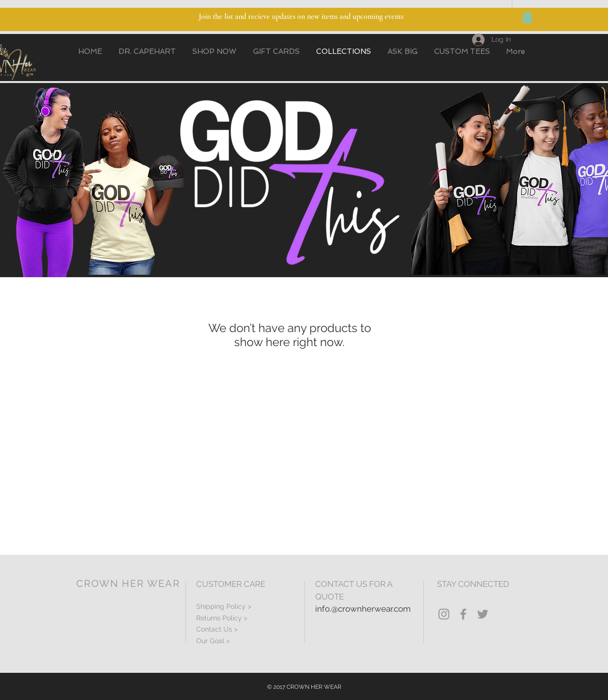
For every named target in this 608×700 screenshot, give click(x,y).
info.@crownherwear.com (363, 609)
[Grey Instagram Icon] (444, 614)
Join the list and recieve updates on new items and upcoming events (301, 17)
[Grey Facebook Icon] (463, 614)
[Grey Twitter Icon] (483, 614)
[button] (527, 17)
